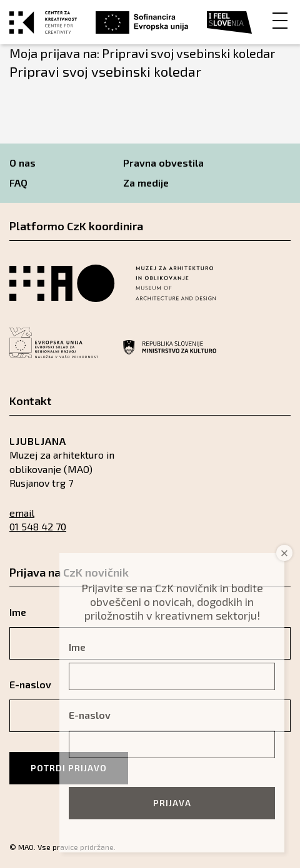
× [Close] (285, 553)
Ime (77, 647)
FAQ (18, 183)
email (22, 513)
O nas (22, 163)
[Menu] (280, 20)
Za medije (146, 183)
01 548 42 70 (38, 526)
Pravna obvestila (163, 163)
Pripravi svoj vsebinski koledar (105, 71)
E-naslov (90, 715)
